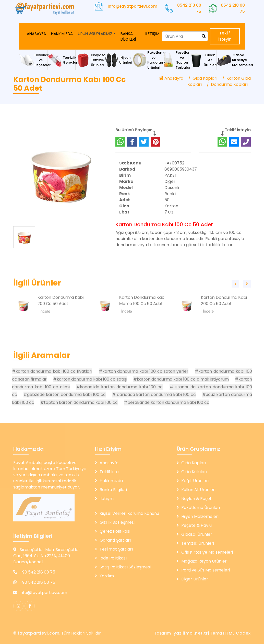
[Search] (185, 36)
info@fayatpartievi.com (133, 6)
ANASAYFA (36, 34)
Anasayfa (171, 78)
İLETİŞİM (152, 34)
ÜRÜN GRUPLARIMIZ (95, 34)
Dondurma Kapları (229, 84)
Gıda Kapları (205, 78)
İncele (45, 328)
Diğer (170, 184)
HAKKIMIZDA (62, 34)
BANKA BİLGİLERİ (128, 37)
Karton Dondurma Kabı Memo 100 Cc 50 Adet (142, 317)
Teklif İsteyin (225, 36)
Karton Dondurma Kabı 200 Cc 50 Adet (61, 317)
